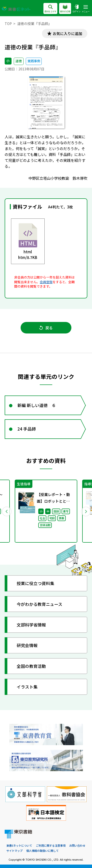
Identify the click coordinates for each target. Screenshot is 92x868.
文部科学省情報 (31, 625)
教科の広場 (65, 9)
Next (86, 511)
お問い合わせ (77, 845)
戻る (46, 328)
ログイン (77, 9)
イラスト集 (27, 687)
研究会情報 (27, 645)
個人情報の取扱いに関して (42, 851)
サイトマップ (14, 851)
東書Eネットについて (19, 845)
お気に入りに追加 (67, 33)
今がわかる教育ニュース (39, 604)
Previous (7, 511)
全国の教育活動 (31, 666)
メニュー (86, 9)
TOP (8, 24)
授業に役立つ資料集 (35, 583)
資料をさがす (50, 9)
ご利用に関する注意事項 (51, 845)
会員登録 (46, 282)
